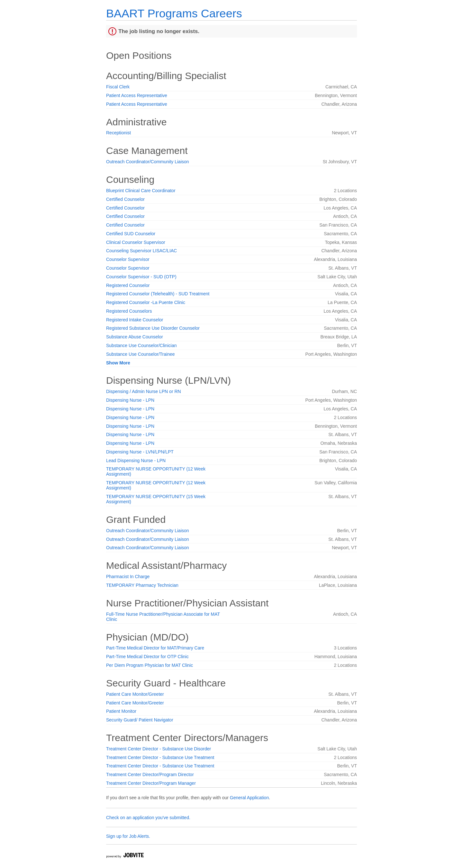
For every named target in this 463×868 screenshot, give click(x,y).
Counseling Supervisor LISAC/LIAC (141, 251)
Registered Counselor (128, 285)
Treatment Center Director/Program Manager (151, 783)
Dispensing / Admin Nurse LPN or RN (144, 391)
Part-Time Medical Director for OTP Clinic (147, 657)
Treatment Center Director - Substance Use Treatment (160, 757)
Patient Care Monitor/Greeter (135, 694)
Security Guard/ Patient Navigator (140, 720)
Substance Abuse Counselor (135, 337)
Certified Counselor (125, 199)
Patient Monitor (121, 711)
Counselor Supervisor (128, 259)
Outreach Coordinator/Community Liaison (148, 162)
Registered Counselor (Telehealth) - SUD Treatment (158, 294)
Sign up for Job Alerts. (128, 836)
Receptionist (118, 133)
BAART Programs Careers (174, 13)
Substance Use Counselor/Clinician (141, 345)
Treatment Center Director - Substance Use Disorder (159, 749)
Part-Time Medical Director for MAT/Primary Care (155, 648)
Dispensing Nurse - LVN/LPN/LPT (140, 452)
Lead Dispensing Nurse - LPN (136, 461)
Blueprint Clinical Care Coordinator (141, 191)
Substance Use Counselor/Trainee (141, 354)
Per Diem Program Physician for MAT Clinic (150, 665)
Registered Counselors (129, 311)
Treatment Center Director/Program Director (150, 774)
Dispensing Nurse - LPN (130, 400)
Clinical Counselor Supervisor (136, 242)
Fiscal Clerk (118, 87)
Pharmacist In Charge (128, 577)
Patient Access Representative (137, 95)
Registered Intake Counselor (135, 320)
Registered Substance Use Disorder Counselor (153, 328)
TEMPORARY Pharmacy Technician (142, 585)
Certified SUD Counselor (131, 234)
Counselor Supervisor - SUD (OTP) (141, 277)
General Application (249, 798)
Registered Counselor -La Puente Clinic (146, 302)
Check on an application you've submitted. (148, 818)
